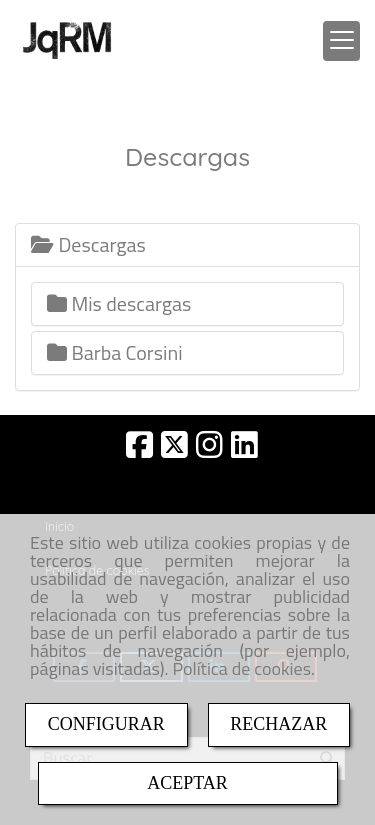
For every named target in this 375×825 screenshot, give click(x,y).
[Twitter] (174, 450)
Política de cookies (241, 668)
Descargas (88, 244)
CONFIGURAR (106, 724)
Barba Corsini (115, 352)
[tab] (187, 245)
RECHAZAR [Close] (278, 724)
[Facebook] (139, 450)
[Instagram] (209, 450)
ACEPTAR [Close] (187, 783)
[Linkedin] (244, 450)
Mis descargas (119, 303)
